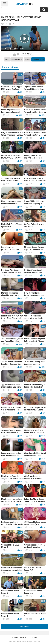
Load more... (24, 626)
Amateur (25, 4)
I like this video (15, 55)
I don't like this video (18, 55)
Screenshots (17, 59)
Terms (34, 638)
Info (7, 59)
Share (27, 59)
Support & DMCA (19, 638)
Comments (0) (38, 59)
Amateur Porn (22, 642)
